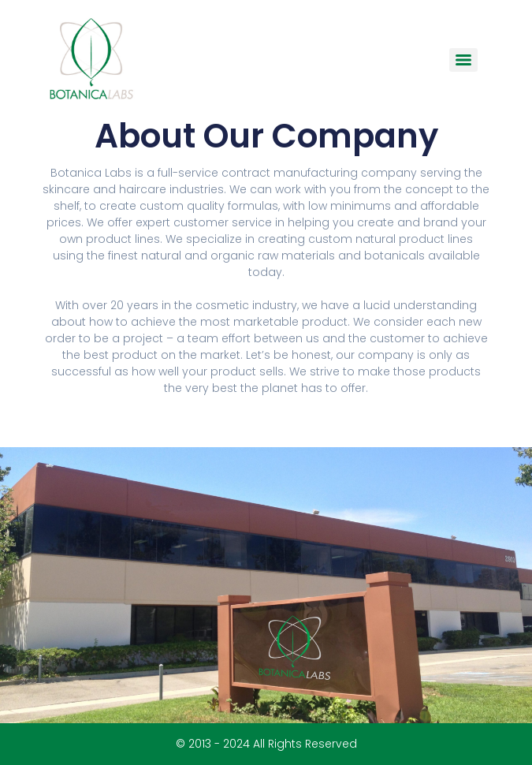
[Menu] (463, 60)
